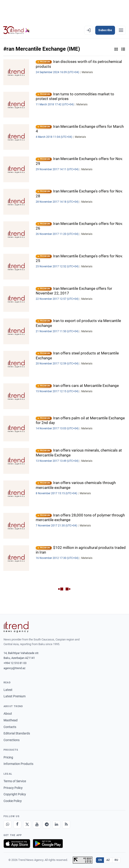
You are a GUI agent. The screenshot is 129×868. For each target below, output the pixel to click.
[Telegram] (47, 824)
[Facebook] (17, 824)
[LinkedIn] (56, 824)
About (8, 714)
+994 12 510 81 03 (15, 663)
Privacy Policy (13, 788)
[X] (27, 824)
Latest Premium (15, 696)
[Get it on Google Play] (48, 844)
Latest (8, 690)
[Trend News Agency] (16, 627)
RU (116, 860)
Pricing (8, 757)
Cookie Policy (13, 801)
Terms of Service (15, 781)
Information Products (18, 764)
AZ (108, 860)
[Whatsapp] (8, 824)
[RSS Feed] (66, 824)
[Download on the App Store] (17, 844)
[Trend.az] (17, 30)
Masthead (11, 720)
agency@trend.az (14, 668)
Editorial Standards (17, 733)
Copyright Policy (15, 794)
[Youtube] (37, 824)
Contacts (10, 727)
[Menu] (121, 30)
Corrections (12, 740)
